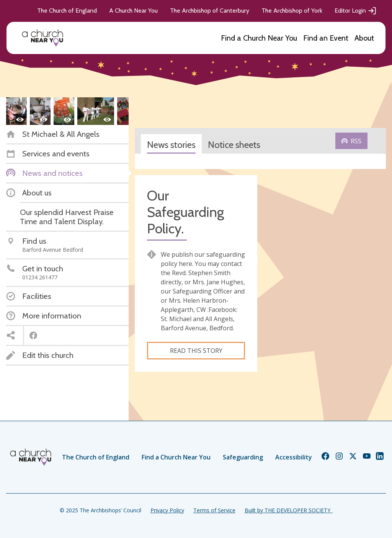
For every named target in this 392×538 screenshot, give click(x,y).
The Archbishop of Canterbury (210, 11)
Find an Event (326, 38)
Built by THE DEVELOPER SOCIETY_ (289, 510)
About (364, 38)
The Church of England (67, 11)
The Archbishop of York (292, 11)
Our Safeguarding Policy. (185, 212)
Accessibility (294, 457)
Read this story (196, 351)
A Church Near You (133, 11)
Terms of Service (214, 510)
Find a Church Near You (259, 38)
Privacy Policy (167, 510)
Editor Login (356, 11)
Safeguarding (243, 457)
